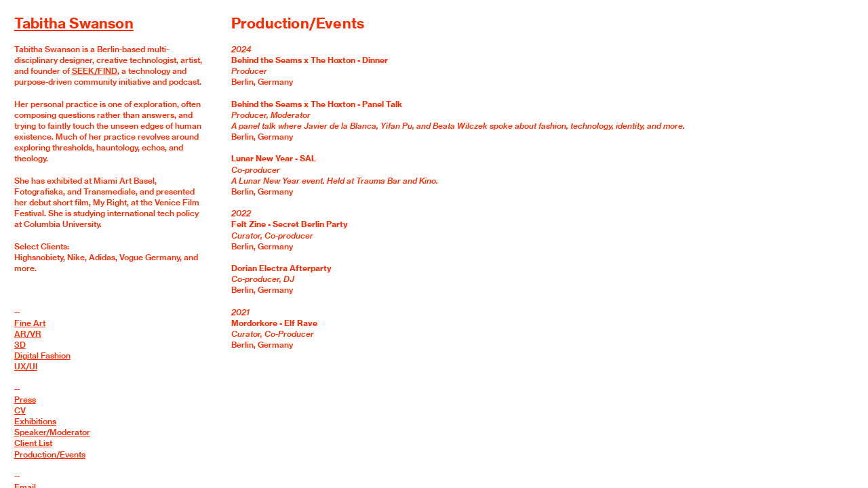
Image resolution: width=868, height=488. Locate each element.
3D (20, 345)
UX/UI (26, 366)
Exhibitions (35, 421)
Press (25, 400)
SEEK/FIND (95, 71)
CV (20, 410)
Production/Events (50, 454)
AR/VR (28, 334)
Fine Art (30, 323)
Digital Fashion (42, 355)
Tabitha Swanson (74, 23)
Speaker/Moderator (52, 432)
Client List (33, 443)
